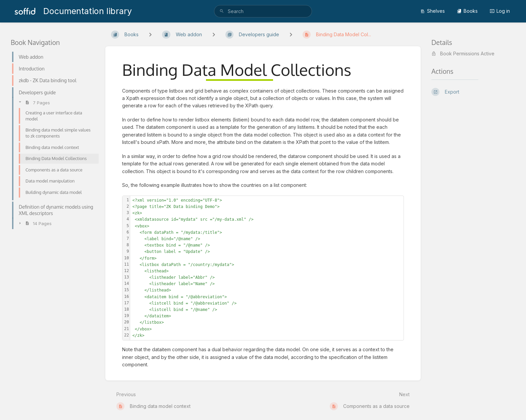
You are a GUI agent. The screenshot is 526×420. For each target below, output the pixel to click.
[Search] (222, 11)
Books (467, 11)
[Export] (473, 92)
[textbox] (267, 268)
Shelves (433, 11)
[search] (263, 11)
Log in (500, 11)
